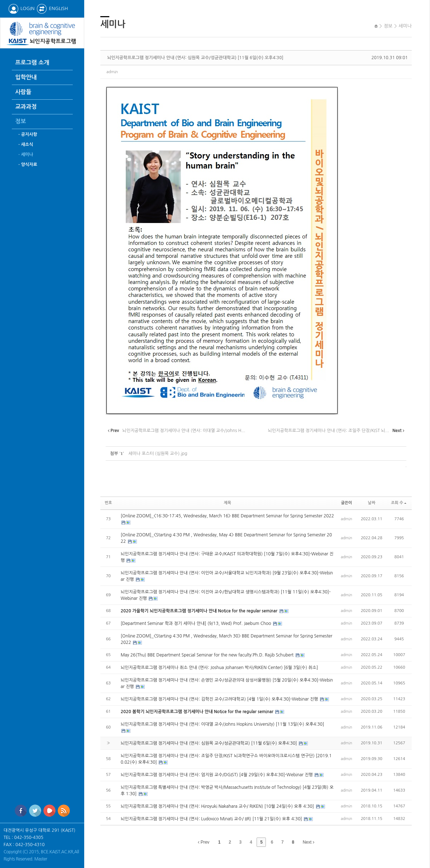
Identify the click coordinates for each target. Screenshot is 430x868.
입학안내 (26, 77)
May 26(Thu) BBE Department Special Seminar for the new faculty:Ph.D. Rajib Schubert (208, 655)
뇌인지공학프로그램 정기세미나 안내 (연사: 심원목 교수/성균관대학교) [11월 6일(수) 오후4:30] (195, 58)
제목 (227, 503)
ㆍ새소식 (25, 144)
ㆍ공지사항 (27, 134)
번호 (108, 503)
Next (309, 842)
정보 (21, 121)
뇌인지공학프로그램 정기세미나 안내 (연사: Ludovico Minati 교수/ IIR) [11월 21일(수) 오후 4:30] (212, 819)
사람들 (23, 92)
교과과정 (26, 107)
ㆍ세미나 (25, 155)
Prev (204, 842)
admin (112, 72)
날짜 (372, 503)
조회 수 (399, 503)
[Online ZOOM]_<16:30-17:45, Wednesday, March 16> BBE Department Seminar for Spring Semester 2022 (227, 516)
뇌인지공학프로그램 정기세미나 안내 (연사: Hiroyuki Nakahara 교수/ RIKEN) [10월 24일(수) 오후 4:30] (218, 806)
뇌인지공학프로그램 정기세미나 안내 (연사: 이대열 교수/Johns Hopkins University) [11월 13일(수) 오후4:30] (223, 724)
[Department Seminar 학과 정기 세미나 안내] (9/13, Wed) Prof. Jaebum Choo (197, 623)
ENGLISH (52, 8)
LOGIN (21, 8)
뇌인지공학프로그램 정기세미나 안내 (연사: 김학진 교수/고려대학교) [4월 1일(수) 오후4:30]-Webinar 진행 (220, 699)
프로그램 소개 (32, 63)
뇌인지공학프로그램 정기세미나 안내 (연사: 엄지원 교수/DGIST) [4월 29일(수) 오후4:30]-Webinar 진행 (217, 775)
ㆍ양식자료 (27, 165)
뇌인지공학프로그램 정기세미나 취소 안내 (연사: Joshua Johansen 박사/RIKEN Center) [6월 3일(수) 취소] (219, 668)
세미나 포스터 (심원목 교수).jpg (158, 454)
